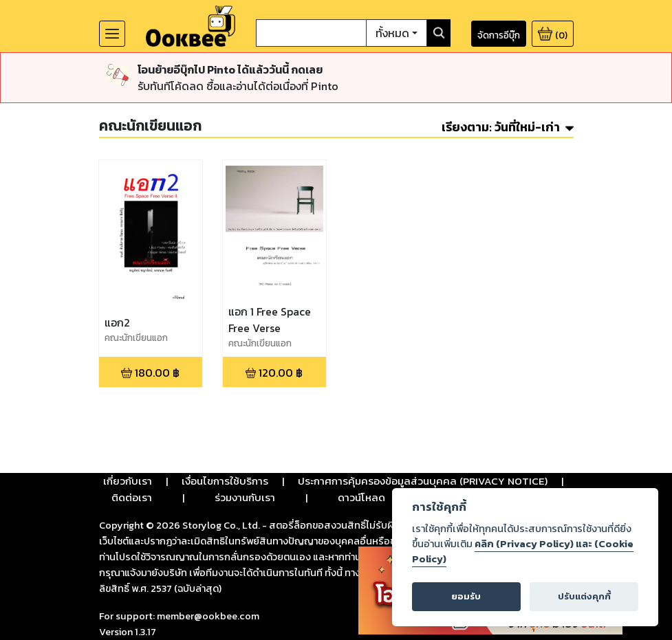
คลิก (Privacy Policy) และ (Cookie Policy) (523, 551)
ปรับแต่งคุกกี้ (584, 596)
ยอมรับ (466, 596)
